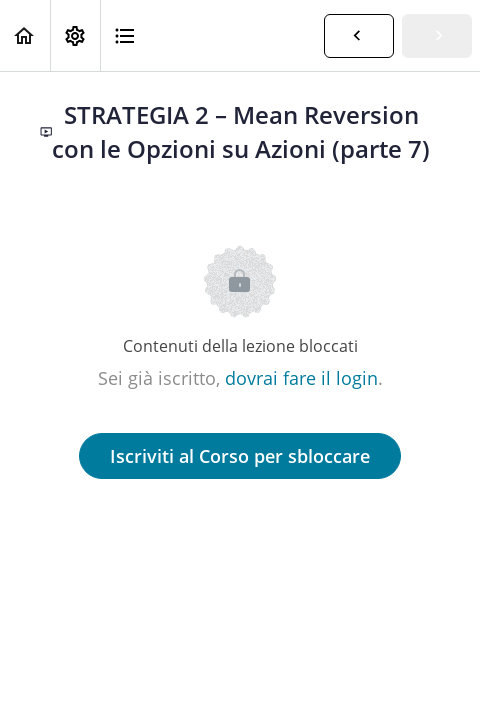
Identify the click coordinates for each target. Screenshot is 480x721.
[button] (25, 35)
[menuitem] (75, 35)
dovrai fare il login (301, 378)
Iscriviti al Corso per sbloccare (240, 456)
